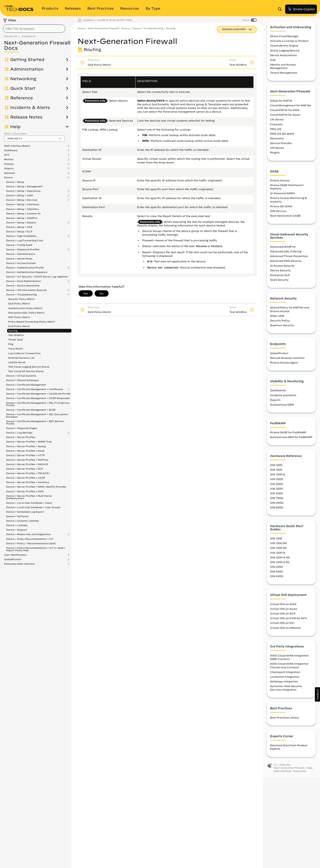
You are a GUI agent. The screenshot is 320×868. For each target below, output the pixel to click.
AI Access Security (282, 269)
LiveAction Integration (285, 681)
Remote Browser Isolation (287, 362)
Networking (23, 79)
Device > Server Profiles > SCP (25, 469)
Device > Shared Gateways (22, 380)
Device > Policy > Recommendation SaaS (31, 543)
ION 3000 (277, 488)
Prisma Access (280, 184)
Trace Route (16, 349)
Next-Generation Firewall (103, 28)
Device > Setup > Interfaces (23, 204)
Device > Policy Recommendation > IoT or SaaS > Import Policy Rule (36, 549)
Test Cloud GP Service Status (26, 371)
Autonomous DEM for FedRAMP (291, 441)
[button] (317, 694)
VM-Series (277, 152)
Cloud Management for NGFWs (291, 109)
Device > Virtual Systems (21, 376)
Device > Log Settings (19, 433)
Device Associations (283, 59)
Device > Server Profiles (21, 437)
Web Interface (282, 775)
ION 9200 (277, 511)
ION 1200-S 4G (280, 561)
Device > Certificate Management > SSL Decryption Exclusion (37, 415)
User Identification (15, 555)
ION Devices (278, 215)
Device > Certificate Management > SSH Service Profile (35, 422)
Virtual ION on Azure (284, 613)
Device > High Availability (21, 236)
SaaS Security (279, 284)
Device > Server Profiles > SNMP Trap (29, 442)
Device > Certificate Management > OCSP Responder (38, 398)
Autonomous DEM (282, 408)
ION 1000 (276, 469)
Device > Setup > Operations (23, 191)
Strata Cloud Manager (284, 40)
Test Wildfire (16, 335)
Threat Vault (16, 340)
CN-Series (277, 123)
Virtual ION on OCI (282, 627)
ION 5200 (276, 497)
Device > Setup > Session (21, 223)
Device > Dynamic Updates (22, 521)
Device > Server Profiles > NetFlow (27, 460)
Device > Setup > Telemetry (23, 209)
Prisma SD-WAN (281, 210)
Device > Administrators (21, 254)
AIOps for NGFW (281, 104)
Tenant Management (284, 77)
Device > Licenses (17, 525)
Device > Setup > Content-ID (23, 213)
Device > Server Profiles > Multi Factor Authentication (29, 497)
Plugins (275, 156)
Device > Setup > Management (24, 186)
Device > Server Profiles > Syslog (26, 446)
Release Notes (26, 117)
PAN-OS (276, 133)
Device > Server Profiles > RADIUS (27, 464)
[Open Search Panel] (281, 9)
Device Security (280, 274)
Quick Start (23, 88)
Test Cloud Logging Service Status (29, 367)
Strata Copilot (301, 9)
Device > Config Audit (19, 245)
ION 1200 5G (278, 552)
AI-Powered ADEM (282, 197)
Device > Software (17, 516)
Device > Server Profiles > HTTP (26, 455)
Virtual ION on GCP (283, 617)
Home (81, 28)
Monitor (9, 159)
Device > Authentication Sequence (27, 272)
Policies (9, 164)
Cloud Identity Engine (284, 50)
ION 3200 (276, 492)
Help (15, 127)
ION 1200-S (278, 478)
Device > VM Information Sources (26, 290)
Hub (273, 64)
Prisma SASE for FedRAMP (288, 436)
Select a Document (16, 134)
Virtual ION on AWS (283, 608)
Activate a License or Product (289, 45)
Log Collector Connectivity (24, 353)
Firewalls (276, 128)
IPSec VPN (277, 320)
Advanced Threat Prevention (289, 260)
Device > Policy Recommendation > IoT (30, 539)
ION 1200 (276, 473)
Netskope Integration (284, 685)
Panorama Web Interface (19, 564)
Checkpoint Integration (285, 676)
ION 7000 (277, 502)
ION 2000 (277, 483)
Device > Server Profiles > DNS (25, 491)
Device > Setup (15, 182)
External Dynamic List (21, 358)
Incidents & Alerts (30, 108)
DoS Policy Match (19, 326)
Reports (275, 404)
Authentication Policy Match (25, 308)
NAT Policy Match (19, 317)
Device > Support (17, 530)
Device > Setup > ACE (19, 227)
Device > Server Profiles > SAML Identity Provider (36, 487)
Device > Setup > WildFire (22, 218)
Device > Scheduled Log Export (25, 512)
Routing (13, 331)
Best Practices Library (284, 721)
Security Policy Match (21, 299)
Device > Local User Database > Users (29, 503)
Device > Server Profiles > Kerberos (28, 482)
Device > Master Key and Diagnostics (28, 534)
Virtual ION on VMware (285, 632)
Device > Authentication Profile (25, 268)
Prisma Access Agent (284, 366)
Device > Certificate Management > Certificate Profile (38, 394)
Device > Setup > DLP (19, 231)
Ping (11, 344)
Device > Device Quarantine (23, 285)
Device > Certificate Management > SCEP (31, 410)
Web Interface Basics (17, 146)
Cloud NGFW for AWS (285, 114)
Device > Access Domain (21, 263)
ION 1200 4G (278, 547)
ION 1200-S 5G (280, 566)
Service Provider (281, 147)
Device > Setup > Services (22, 200)
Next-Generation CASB (285, 219)
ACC (7, 155)
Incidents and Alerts (283, 399)
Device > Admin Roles (19, 259)
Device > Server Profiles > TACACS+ (28, 473)
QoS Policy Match (19, 303)
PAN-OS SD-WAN (282, 137)
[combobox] (34, 29)
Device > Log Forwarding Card (25, 240)
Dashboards (278, 394)
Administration (27, 69)
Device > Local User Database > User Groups (33, 507)
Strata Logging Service (285, 54)
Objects (9, 169)
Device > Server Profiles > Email (25, 451)
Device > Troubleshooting (21, 295)
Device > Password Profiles (23, 249)
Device (8, 177)
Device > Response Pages (22, 428)
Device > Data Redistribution (23, 281)
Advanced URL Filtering (286, 255)
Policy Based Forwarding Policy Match (32, 322)
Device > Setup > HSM (19, 195)
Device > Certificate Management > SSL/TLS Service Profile (38, 404)
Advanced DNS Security (286, 265)
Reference (22, 98)
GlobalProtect (13, 559)
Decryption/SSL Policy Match (26, 313)
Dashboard (11, 150)
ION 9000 (277, 507)
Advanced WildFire (283, 251)
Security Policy (280, 324)
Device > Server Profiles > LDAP (26, 478)
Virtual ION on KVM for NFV (288, 622)
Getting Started (27, 60)
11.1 (276, 769)
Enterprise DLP (280, 279)
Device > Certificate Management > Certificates (34, 389)
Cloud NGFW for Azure (285, 119)
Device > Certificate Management (26, 385)
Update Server (17, 362)
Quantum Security (282, 329)
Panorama (277, 142)
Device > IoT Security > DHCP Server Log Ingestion (37, 277)
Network (9, 173)
